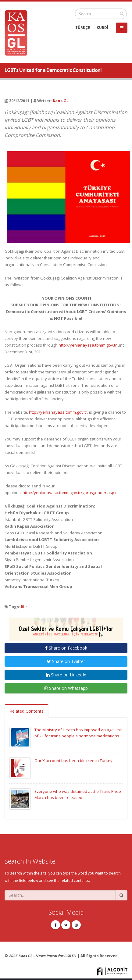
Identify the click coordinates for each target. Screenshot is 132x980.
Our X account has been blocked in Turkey (73, 761)
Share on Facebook (66, 648)
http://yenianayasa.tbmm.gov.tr (88, 345)
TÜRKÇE (83, 27)
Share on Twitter (66, 661)
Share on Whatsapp (66, 688)
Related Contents (27, 711)
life (24, 607)
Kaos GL (61, 101)
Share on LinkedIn (66, 675)
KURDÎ (102, 27)
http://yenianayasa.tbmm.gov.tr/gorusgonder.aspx (70, 493)
